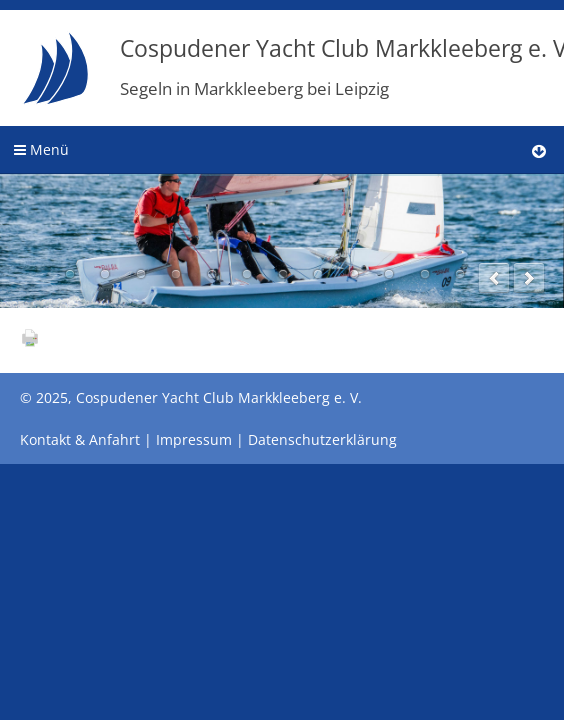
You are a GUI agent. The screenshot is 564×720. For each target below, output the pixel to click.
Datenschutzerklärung (322, 439)
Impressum (194, 439)
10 (389, 274)
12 (460, 274)
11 (425, 274)
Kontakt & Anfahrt (80, 439)
